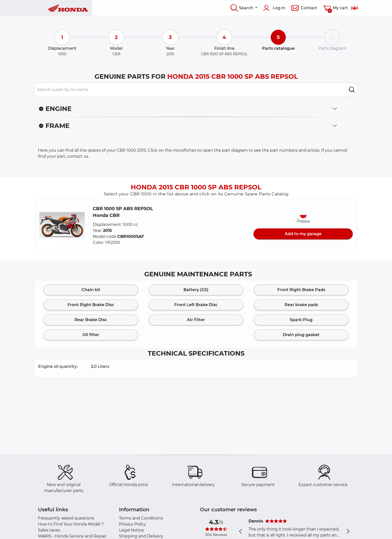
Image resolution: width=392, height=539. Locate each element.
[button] (62, 225)
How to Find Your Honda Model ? (71, 524)
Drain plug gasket (301, 335)
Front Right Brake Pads (301, 290)
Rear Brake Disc (91, 320)
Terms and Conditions (141, 518)
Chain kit (91, 290)
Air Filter (196, 320)
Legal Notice (131, 530)
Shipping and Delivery (141, 536)
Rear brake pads (301, 305)
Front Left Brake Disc (196, 305)
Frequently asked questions (66, 518)
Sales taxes (49, 530)
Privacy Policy (132, 524)
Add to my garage (303, 234)
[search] (352, 90)
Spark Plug (301, 320)
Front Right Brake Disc (91, 305)
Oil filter (91, 335)
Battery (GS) (196, 290)
